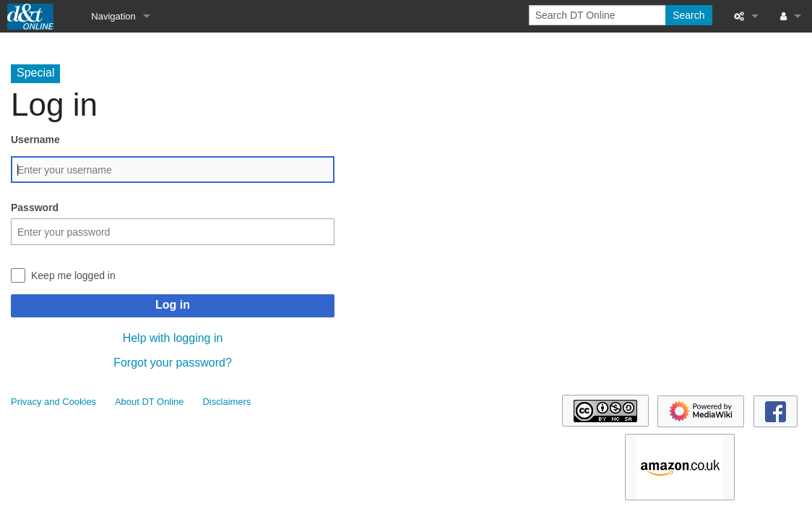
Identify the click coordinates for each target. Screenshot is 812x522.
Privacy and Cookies (53, 402)
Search (688, 15)
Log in (173, 305)
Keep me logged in (73, 275)
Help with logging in (173, 338)
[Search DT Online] (599, 15)
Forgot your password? (173, 363)
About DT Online (150, 402)
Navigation (113, 16)
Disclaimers (226, 402)
